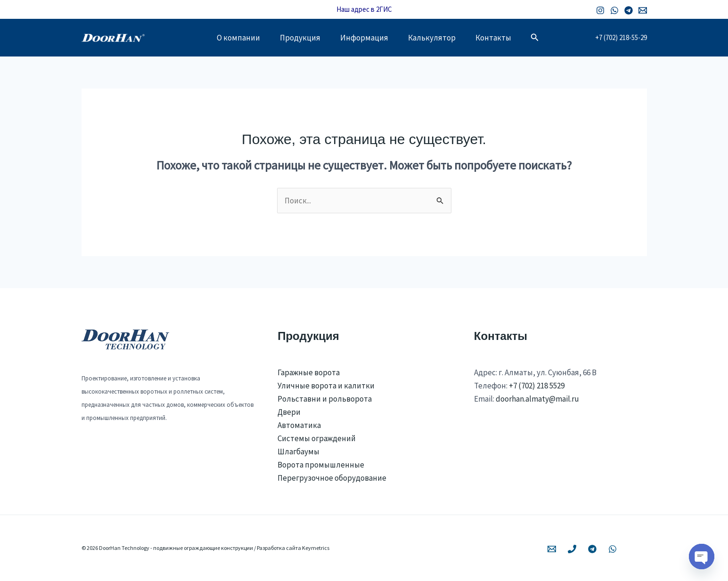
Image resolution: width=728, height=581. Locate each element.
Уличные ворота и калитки (326, 386)
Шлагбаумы (299, 452)
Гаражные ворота (309, 372)
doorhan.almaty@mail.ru (537, 399)
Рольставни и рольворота (325, 399)
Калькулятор (435, 38)
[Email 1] (643, 10)
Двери (289, 412)
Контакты (499, 38)
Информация (364, 38)
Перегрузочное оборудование (332, 478)
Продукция (297, 38)
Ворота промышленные (321, 465)
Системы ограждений (317, 438)
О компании (233, 38)
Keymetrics (316, 548)
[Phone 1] (572, 549)
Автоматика (299, 425)
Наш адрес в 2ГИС (364, 9)
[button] (542, 38)
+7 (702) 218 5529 (537, 386)
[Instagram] (600, 10)
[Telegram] (629, 10)
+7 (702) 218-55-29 (621, 37)
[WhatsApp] (614, 10)
